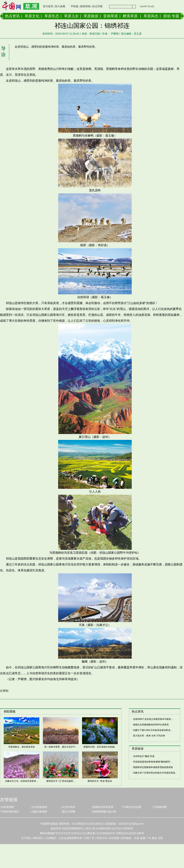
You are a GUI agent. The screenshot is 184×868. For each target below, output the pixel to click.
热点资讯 (12, 16)
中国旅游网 (160, 807)
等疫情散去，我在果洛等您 (22, 747)
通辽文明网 (69, 812)
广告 (148, 838)
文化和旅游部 (39, 807)
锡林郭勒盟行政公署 (104, 812)
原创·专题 (171, 16)
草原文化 (32, 16)
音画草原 (111, 16)
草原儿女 (71, 16)
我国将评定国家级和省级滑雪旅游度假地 (153, 767)
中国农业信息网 (132, 807)
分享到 (4, 691)
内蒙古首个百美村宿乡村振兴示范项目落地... (155, 773)
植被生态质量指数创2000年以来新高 (151, 725)
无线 (160, 838)
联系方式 (102, 838)
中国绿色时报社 (10, 812)
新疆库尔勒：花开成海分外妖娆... (100, 747)
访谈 (137, 838)
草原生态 (52, 16)
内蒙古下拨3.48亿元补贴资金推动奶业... (153, 730)
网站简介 (39, 838)
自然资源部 (8, 807)
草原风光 (151, 16)
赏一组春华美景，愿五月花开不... (61, 747)
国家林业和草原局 (103, 807)
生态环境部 (69, 807)
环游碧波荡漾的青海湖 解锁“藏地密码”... (153, 762)
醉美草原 (130, 16)
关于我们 (26, 838)
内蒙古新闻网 (39, 812)
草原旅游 (91, 16)
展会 (154, 838)
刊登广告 (89, 838)
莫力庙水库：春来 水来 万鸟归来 (149, 736)
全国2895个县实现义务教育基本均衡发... (153, 719)
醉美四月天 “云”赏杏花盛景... (61, 781)
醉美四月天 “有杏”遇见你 (100, 781)
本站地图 (114, 838)
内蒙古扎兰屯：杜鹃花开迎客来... (22, 781)
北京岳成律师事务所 (70, 838)
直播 (143, 838)
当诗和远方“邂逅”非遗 (144, 756)
